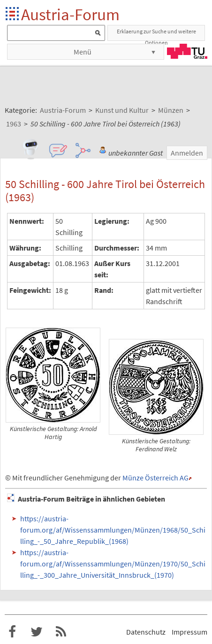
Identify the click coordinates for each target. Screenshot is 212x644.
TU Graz (187, 51)
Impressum (189, 632)
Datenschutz (146, 632)
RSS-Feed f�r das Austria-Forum (61, 632)
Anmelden (187, 153)
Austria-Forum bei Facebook (12, 632)
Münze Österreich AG (155, 478)
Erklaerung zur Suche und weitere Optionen (156, 34)
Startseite (13, 14)
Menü (83, 52)
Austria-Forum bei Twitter (37, 632)
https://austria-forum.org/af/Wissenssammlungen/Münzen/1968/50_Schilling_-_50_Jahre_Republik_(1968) (113, 530)
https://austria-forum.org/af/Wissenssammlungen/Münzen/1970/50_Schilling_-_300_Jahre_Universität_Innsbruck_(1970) (113, 564)
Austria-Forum (70, 14)
